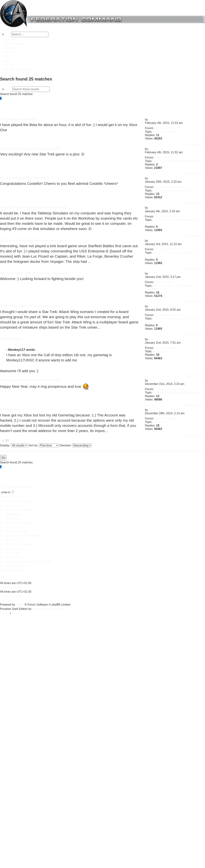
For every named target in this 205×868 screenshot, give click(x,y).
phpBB (20, 605)
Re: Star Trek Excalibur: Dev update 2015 (31, 149)
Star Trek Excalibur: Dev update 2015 (177, 161)
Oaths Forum (163, 282)
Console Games (165, 348)
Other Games (163, 128)
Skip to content (9, 29)
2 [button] (2, 103)
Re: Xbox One (10, 339)
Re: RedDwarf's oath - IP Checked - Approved (34, 273)
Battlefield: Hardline (166, 132)
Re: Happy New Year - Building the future (31, 380)
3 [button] (2, 109)
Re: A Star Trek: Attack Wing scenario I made (34, 207)
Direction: (76, 445)
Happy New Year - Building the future (177, 393)
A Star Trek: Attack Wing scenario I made (31, 306)
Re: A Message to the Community (25, 178)
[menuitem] (14, 43)
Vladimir (154, 119)
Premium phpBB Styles (47, 609)
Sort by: (44, 445)
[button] (2, 114)
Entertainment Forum (168, 216)
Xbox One (160, 351)
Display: (14, 445)
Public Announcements (169, 187)
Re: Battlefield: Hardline (18, 119)
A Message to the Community (172, 190)
